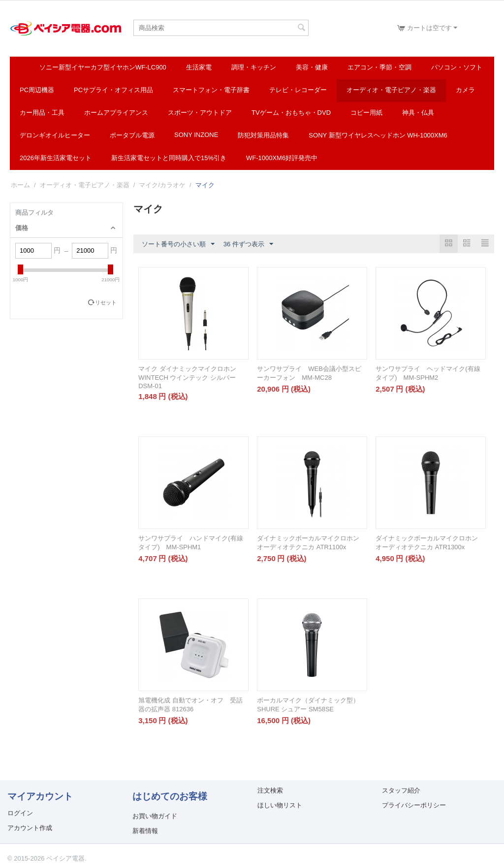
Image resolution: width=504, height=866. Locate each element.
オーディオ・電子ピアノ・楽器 (391, 90)
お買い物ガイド (155, 816)
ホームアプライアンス (116, 113)
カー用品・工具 (42, 113)
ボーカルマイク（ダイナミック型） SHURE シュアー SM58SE (308, 705)
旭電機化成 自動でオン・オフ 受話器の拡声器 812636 (190, 705)
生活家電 (199, 67)
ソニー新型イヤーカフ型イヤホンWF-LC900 (103, 67)
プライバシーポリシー (414, 805)
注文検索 (270, 790)
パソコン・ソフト (457, 67)
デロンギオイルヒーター (55, 135)
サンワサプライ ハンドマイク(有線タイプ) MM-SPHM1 (190, 543)
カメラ (465, 90)
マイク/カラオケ (162, 185)
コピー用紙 (366, 113)
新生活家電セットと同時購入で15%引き (169, 158)
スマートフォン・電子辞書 (211, 90)
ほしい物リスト (280, 805)
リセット (106, 302)
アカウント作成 (30, 828)
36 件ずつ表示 (248, 244)
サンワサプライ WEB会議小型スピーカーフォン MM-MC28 (309, 373)
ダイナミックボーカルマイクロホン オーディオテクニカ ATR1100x (308, 543)
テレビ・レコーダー (298, 90)
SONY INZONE (196, 135)
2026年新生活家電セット (56, 158)
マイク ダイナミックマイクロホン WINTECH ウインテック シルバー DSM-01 (187, 377)
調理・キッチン (254, 67)
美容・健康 (312, 67)
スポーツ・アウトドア (200, 113)
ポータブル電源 (132, 135)
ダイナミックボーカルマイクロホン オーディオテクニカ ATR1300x (427, 543)
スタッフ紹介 (401, 790)
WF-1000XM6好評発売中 (282, 158)
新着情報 (145, 831)
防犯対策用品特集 (263, 135)
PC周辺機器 (37, 90)
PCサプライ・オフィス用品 (113, 90)
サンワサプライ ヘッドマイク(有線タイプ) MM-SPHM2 (428, 373)
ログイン (20, 813)
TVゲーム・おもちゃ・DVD (291, 113)
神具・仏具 (418, 113)
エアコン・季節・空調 (379, 67)
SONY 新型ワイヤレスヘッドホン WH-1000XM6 (378, 135)
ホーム (20, 185)
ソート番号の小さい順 (178, 244)
